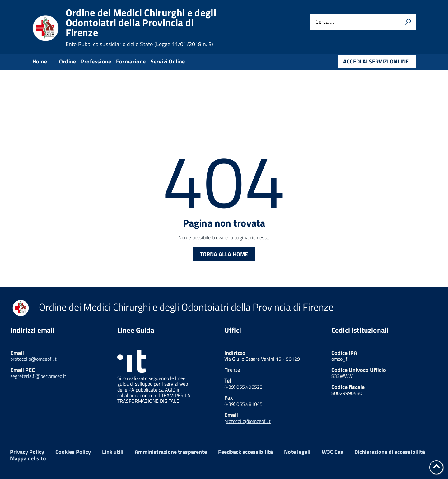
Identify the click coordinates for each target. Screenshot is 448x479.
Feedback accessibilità (245, 452)
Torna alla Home (224, 254)
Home (40, 61)
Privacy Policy (27, 452)
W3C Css (332, 452)
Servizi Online (168, 61)
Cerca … (325, 22)
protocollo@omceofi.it (33, 359)
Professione (96, 61)
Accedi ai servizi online (376, 61)
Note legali (297, 452)
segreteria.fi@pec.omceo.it (38, 376)
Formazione (131, 61)
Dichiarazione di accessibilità (390, 452)
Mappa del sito (28, 458)
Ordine (68, 61)
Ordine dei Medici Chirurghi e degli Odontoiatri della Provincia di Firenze (141, 27)
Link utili (113, 452)
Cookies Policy (73, 452)
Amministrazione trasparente (171, 452)
